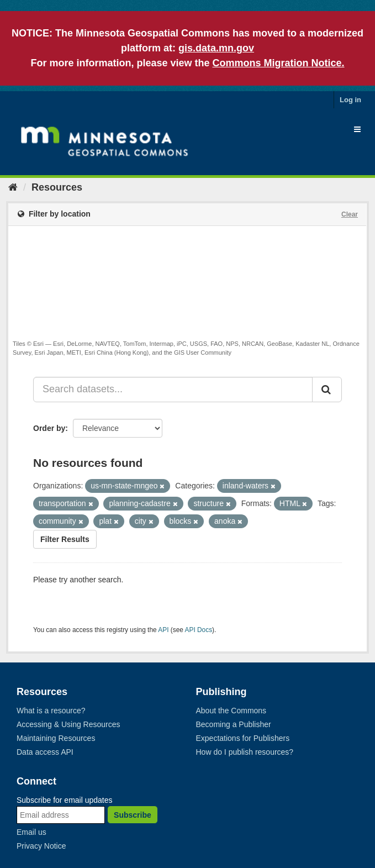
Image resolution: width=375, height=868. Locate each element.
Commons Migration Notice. (279, 63)
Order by (49, 428)
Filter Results (65, 539)
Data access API (45, 752)
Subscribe (133, 815)
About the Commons (231, 711)
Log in (350, 100)
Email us (31, 832)
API (163, 630)
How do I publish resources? (245, 752)
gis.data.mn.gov (216, 48)
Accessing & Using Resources (68, 724)
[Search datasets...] (173, 390)
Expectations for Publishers (243, 738)
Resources (57, 187)
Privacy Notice (41, 846)
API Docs (199, 630)
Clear (350, 214)
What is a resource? (51, 711)
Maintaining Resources (56, 738)
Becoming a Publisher (234, 724)
